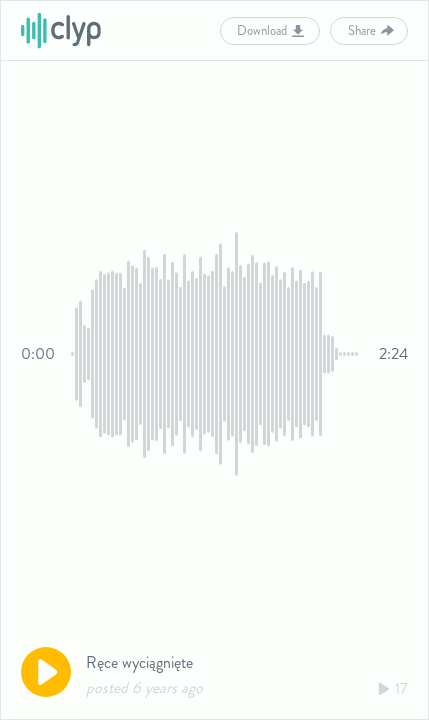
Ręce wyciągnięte (139, 662)
